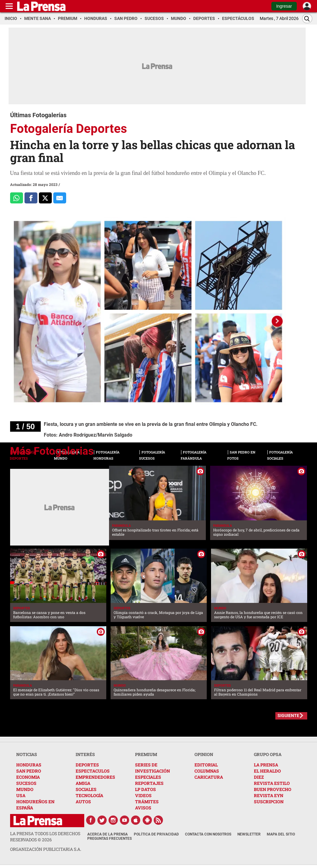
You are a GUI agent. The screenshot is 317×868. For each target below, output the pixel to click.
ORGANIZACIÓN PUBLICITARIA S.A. (46, 849)
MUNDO (25, 789)
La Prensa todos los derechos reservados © (45, 837)
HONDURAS (29, 765)
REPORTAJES (149, 783)
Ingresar (284, 6)
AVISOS (143, 808)
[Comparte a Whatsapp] (17, 198)
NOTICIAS (27, 754)
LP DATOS (145, 789)
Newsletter (249, 834)
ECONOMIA (28, 777)
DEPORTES (87, 765)
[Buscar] (307, 19)
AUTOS (83, 802)
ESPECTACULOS (93, 771)
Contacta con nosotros (208, 834)
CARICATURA (209, 777)
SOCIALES (86, 789)
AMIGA (83, 783)
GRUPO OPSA (268, 754)
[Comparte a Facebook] (31, 198)
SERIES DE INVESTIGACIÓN (153, 768)
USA (21, 795)
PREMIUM (146, 754)
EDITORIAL (206, 765)
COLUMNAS (207, 771)
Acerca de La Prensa (108, 834)
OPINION (204, 754)
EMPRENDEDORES (95, 777)
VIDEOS (143, 795)
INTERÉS (85, 754)
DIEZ (259, 777)
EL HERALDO (267, 771)
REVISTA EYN (269, 795)
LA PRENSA (266, 765)
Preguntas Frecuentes (109, 839)
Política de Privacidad (156, 834)
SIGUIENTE (288, 716)
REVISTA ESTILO (272, 783)
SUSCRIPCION (269, 802)
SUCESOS (26, 783)
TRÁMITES (147, 802)
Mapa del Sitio (281, 834)
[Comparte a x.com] (45, 198)
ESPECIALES (148, 777)
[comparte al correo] (60, 198)
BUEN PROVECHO (273, 789)
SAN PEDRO (29, 771)
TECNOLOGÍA (89, 795)
